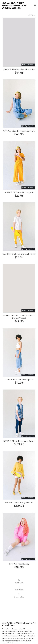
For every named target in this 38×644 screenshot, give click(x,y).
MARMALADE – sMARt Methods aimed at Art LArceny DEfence (14, 5)
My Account (19, 581)
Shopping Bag (19, 595)
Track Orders (19, 588)
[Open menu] (35, 5)
